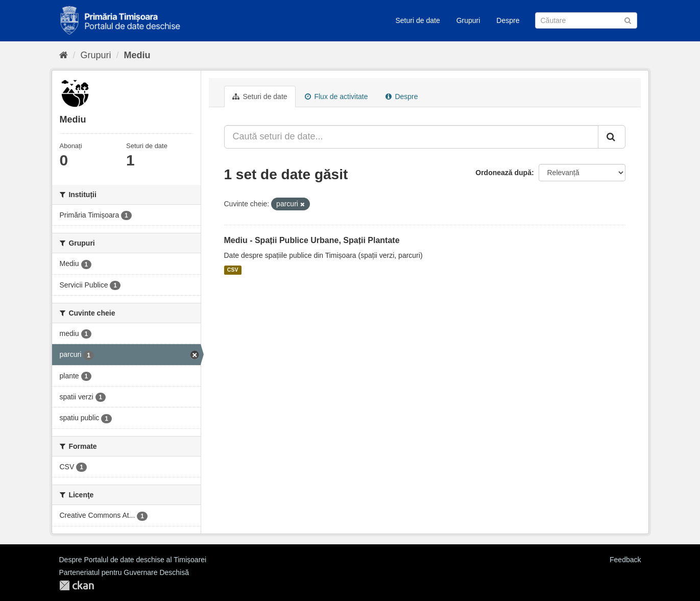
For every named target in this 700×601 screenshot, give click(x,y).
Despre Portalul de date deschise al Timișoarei (133, 560)
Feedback (625, 560)
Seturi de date (418, 20)
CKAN (77, 585)
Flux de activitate (336, 97)
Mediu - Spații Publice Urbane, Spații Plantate (312, 240)
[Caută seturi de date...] (411, 137)
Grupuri (468, 20)
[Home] (64, 55)
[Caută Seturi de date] (586, 20)
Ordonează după (503, 173)
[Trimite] (628, 20)
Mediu (137, 55)
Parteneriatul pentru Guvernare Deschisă (124, 572)
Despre (508, 20)
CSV (233, 270)
